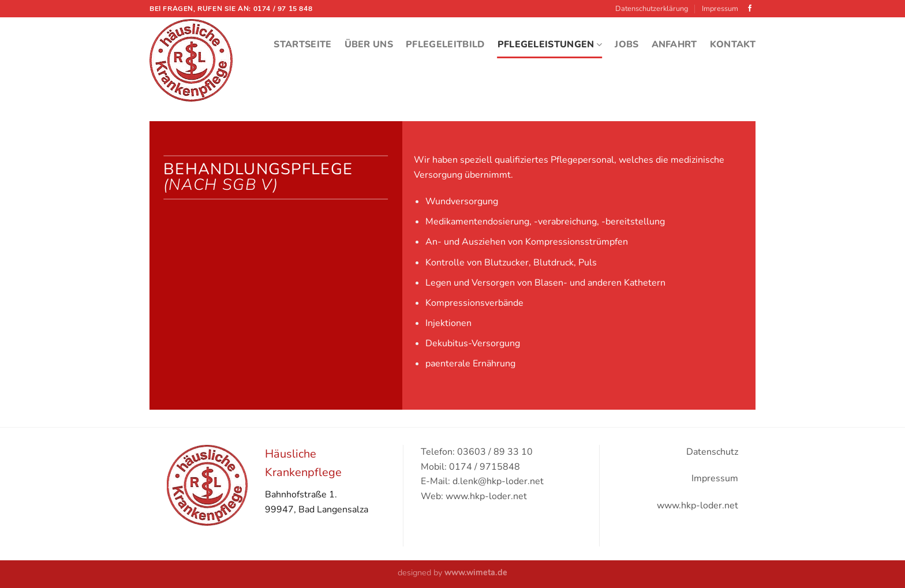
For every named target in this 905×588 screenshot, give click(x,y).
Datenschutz (712, 452)
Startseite (302, 44)
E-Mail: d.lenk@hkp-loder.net (482, 481)
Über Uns (369, 44)
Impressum (720, 9)
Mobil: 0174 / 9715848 (470, 467)
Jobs (627, 44)
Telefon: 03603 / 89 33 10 (477, 452)
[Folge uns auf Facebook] (750, 9)
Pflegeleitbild (445, 44)
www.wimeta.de (476, 572)
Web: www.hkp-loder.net (474, 496)
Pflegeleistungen (550, 44)
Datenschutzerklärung (652, 9)
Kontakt (733, 44)
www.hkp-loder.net (698, 505)
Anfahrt (674, 44)
